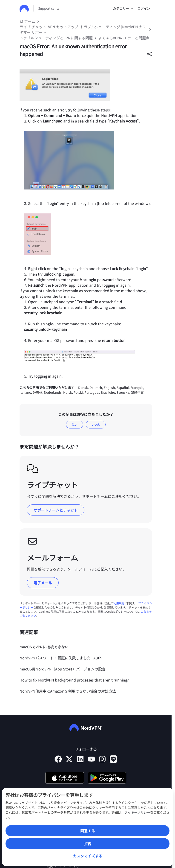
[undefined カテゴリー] (132, 8)
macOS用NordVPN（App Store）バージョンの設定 (63, 669)
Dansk (83, 387)
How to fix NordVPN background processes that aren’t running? (74, 680)
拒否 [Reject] (88, 844)
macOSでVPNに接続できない (44, 647)
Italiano (25, 392)
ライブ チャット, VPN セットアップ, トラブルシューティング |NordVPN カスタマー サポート (83, 29)
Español (123, 387)
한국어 (37, 392)
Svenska (123, 392)
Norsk (68, 392)
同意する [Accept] (88, 831)
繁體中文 (137, 392)
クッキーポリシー (137, 812)
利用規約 (119, 603)
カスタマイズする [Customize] (88, 856)
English (109, 387)
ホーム (30, 21)
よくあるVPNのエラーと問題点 (124, 38)
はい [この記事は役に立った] (75, 424)
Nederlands (53, 392)
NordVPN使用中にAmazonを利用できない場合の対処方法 (68, 691)
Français (137, 387)
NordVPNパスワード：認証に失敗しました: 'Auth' (61, 658)
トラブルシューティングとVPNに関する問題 (56, 38)
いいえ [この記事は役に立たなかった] (96, 424)
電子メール (43, 583)
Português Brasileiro (100, 392)
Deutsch (96, 387)
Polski (78, 392)
